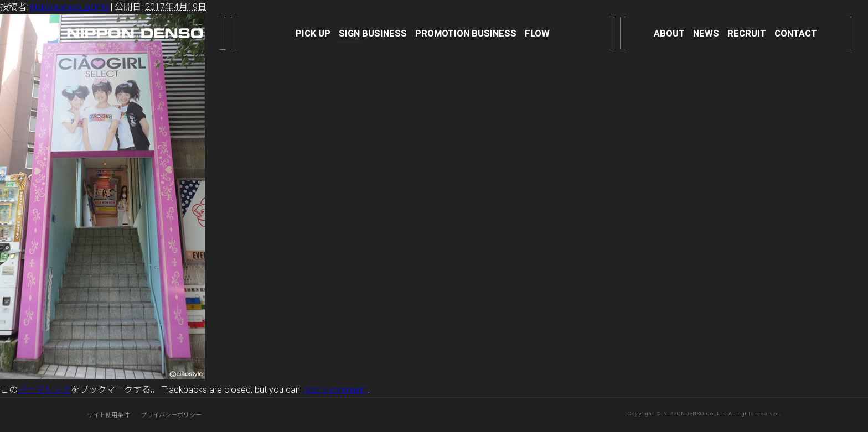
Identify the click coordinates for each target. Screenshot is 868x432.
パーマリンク (44, 390)
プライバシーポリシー (171, 415)
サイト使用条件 (108, 415)
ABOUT (669, 33)
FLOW (537, 33)
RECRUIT (747, 33)
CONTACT (796, 33)
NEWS (706, 33)
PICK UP (313, 33)
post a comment (335, 390)
